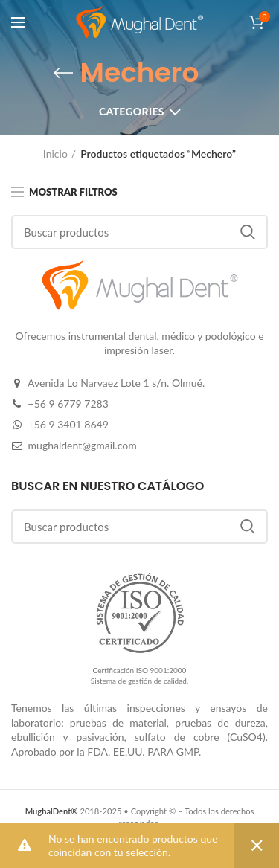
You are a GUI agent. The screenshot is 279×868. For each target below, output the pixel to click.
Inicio (55, 154)
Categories (132, 111)
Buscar (248, 232)
